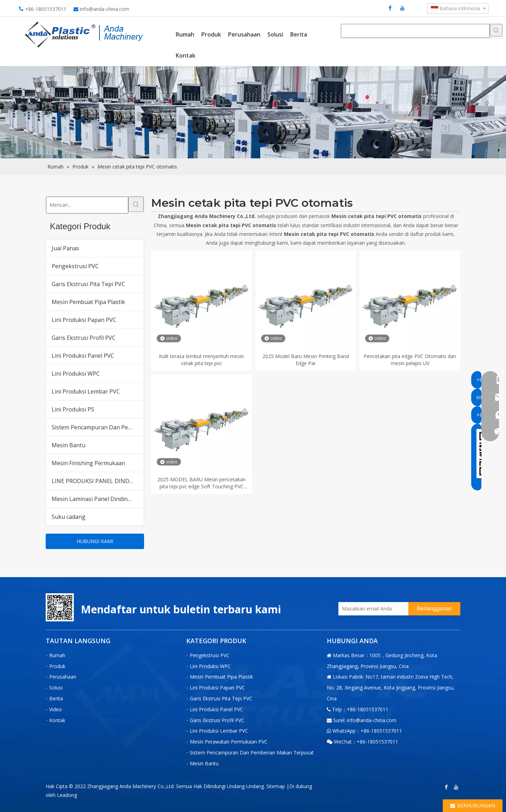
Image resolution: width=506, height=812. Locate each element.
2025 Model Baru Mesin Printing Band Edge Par (306, 360)
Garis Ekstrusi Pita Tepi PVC (88, 284)
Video (56, 709)
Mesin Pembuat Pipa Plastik (88, 302)
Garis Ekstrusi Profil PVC (84, 338)
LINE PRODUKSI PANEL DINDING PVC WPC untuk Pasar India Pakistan (98, 481)
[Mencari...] (87, 205)
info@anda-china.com (105, 9)
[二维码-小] (60, 607)
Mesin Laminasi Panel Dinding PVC (97, 499)
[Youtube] (402, 8)
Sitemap (276, 786)
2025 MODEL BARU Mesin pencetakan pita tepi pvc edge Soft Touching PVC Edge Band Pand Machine (202, 483)
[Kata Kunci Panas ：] (496, 30)
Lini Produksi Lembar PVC (86, 391)
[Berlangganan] (434, 609)
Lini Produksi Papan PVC (84, 320)
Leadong (67, 795)
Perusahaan (63, 677)
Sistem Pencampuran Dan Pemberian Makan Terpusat (98, 427)
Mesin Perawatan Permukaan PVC (229, 742)
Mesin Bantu (69, 445)
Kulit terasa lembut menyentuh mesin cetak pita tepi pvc (201, 360)
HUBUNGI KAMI (95, 541)
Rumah (57, 655)
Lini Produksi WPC (76, 374)
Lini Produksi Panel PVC (83, 356)
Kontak (57, 720)
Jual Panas (65, 248)
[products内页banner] (253, 113)
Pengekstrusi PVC (75, 266)
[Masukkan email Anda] (372, 609)
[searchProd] (415, 31)
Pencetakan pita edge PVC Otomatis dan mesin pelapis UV (410, 360)
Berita (56, 698)
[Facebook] (390, 8)
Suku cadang (69, 517)
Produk (57, 666)
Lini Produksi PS (73, 409)
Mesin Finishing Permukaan (88, 463)
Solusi (56, 688)
